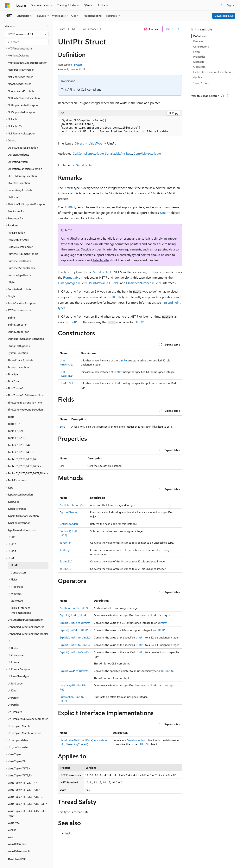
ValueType (95, 143)
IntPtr (69, 833)
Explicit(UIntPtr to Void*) (74, 652)
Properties (199, 57)
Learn (62, 29)
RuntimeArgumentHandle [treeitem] (23, 245)
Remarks (198, 41)
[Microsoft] (7, 5)
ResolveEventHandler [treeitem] (20, 238)
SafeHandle (101, 260)
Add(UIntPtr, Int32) (71, 505)
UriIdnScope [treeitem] (15, 674)
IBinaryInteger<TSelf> (73, 283)
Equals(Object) (68, 512)
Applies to (199, 77)
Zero (62, 427)
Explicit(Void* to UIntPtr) (74, 671)
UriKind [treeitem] (12, 681)
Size (62, 466)
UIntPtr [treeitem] (15, 556)
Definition (199, 36)
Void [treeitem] (10, 828)
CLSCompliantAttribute (88, 153)
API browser (90, 29)
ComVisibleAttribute (147, 153)
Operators (199, 67)
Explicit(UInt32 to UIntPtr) (75, 623)
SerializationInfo (137, 740)
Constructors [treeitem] (19, 563)
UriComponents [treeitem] (17, 646)
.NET (74, 29)
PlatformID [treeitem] (14, 188)
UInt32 (139, 322)
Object (79, 143)
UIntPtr (68, 188)
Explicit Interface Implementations (213, 72)
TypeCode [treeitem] (14, 492)
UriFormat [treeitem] (14, 653)
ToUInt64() (66, 569)
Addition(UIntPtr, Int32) (74, 608)
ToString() (65, 550)
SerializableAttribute (119, 153)
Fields (197, 52)
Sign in (231, 5)
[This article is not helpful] (227, 96)
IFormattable (72, 277)
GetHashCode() (69, 524)
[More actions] (179, 29)
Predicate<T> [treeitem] (16, 202)
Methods (199, 62)
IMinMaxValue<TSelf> (104, 283)
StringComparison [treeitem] (19, 323)
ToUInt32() (66, 561)
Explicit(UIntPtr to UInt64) (75, 645)
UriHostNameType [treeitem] (19, 667)
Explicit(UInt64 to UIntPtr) (75, 630)
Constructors (201, 46)
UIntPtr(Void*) (68, 383)
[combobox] (27, 34)
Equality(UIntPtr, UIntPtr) (75, 615)
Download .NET (224, 16)
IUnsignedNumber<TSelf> (144, 283)
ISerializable (83, 165)
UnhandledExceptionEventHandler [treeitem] (28, 625)
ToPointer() (66, 543)
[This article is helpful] (223, 96)
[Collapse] (47, 26)
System (78, 65)
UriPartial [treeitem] (13, 695)
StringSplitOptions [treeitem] (19, 337)
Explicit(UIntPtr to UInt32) (75, 637)
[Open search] (222, 5)
